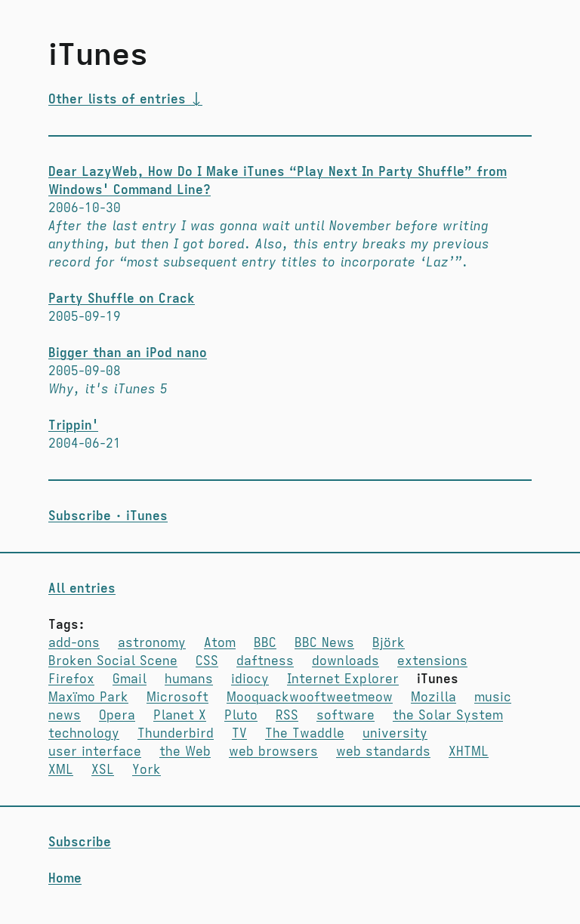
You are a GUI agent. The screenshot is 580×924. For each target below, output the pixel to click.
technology (84, 734)
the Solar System (448, 716)
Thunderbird (176, 734)
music (493, 698)
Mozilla (433, 698)
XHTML (469, 752)
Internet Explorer (343, 679)
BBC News (324, 643)
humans (189, 679)
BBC (265, 643)
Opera (117, 716)
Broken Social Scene (113, 661)
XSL (103, 770)
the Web (185, 752)
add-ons (74, 643)
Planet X (180, 716)
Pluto (241, 716)
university (395, 734)
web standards (383, 752)
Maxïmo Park (88, 698)
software (346, 716)
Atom (220, 643)
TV (239, 734)
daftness (265, 661)
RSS (287, 716)
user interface (95, 752)
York (147, 770)
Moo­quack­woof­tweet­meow (310, 698)
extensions (432, 661)
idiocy (250, 679)
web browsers (273, 752)
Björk (389, 643)
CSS (207, 661)
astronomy (152, 643)
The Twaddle (305, 734)
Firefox (71, 679)
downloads (346, 661)
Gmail (130, 679)
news (65, 716)
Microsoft (177, 698)
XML (61, 770)
